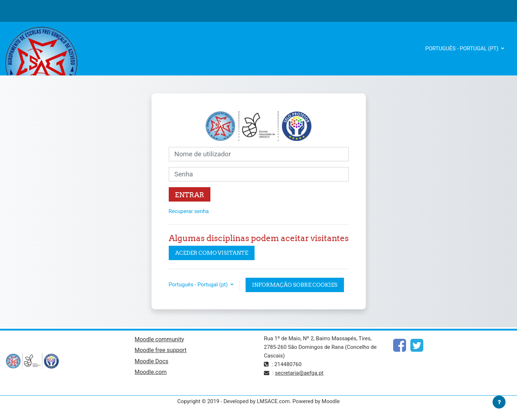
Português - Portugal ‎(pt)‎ (463, 49)
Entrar (190, 195)
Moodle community (159, 339)
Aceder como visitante (212, 253)
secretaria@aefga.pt (299, 373)
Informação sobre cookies (295, 285)
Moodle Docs (152, 361)
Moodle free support (161, 350)
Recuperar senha (189, 211)
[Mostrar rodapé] (499, 402)
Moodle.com (151, 372)
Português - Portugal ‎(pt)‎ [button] (199, 285)
